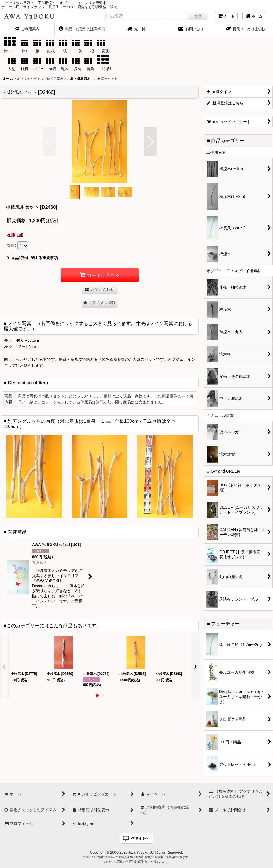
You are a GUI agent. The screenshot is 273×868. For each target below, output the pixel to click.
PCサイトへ (140, 838)
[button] (49, 142)
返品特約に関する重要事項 (32, 258)
